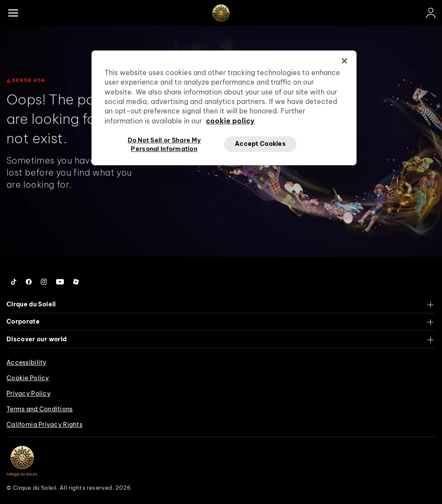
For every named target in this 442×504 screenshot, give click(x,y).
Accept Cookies (260, 144)
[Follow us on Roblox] (76, 282)
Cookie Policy (28, 378)
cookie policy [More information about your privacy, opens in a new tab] (230, 121)
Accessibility (27, 362)
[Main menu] (13, 13)
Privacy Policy (28, 394)
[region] (224, 108)
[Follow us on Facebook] (29, 282)
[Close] (344, 61)
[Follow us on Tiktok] (14, 282)
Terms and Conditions (40, 409)
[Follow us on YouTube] (60, 282)
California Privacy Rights (44, 425)
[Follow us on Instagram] (44, 282)
